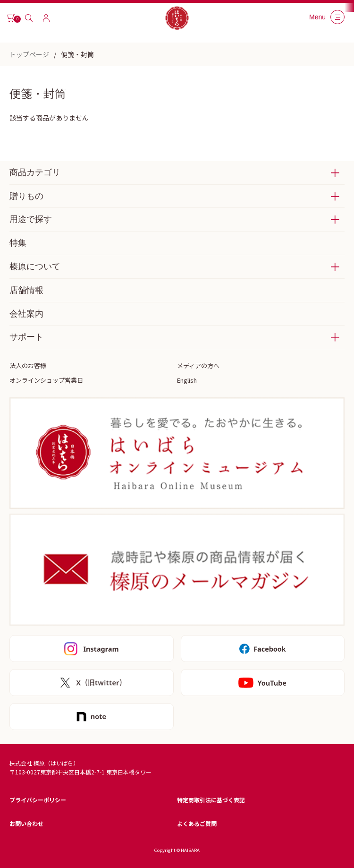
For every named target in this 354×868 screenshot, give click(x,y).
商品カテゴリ (35, 172)
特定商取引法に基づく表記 (211, 800)
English (187, 380)
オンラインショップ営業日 (46, 380)
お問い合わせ (26, 823)
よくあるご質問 (197, 823)
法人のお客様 (28, 365)
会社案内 (26, 314)
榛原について (35, 266)
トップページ (29, 54)
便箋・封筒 (77, 54)
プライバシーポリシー (38, 800)
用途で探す (31, 219)
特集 (18, 243)
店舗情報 (26, 290)
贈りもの (26, 196)
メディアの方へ (198, 365)
